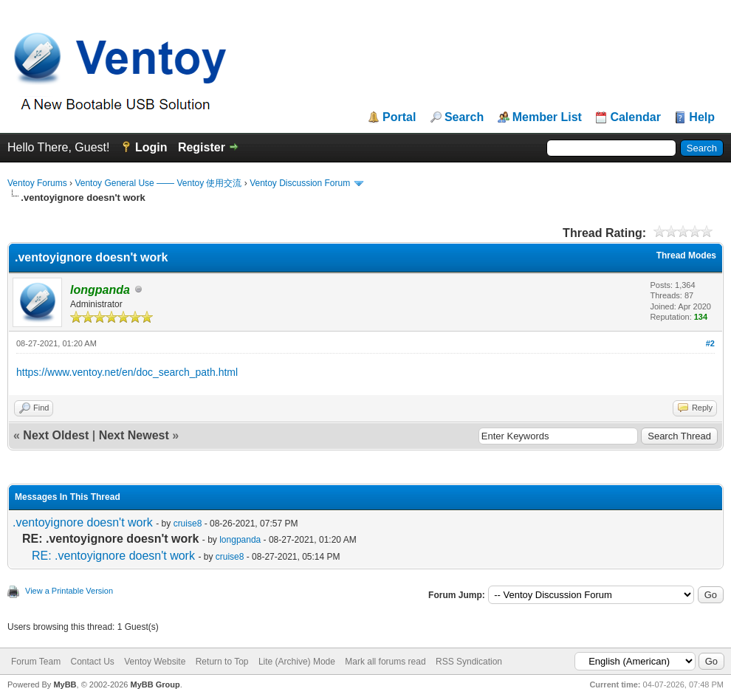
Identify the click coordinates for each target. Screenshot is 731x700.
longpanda (240, 540)
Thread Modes (686, 255)
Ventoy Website (155, 662)
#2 (710, 343)
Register (202, 147)
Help (702, 117)
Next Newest (134, 435)
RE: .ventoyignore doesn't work (113, 556)
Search (464, 117)
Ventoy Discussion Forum (300, 183)
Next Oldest (56, 435)
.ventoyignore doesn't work (83, 522)
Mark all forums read (385, 662)
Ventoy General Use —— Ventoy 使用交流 (158, 183)
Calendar (635, 117)
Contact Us (92, 662)
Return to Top (222, 662)
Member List (547, 117)
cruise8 (188, 524)
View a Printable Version (69, 591)
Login (151, 147)
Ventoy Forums (37, 183)
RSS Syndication (469, 662)
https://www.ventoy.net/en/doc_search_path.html (127, 372)
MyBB (65, 684)
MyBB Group (155, 684)
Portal (399, 117)
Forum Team (36, 662)
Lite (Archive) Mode (297, 662)
